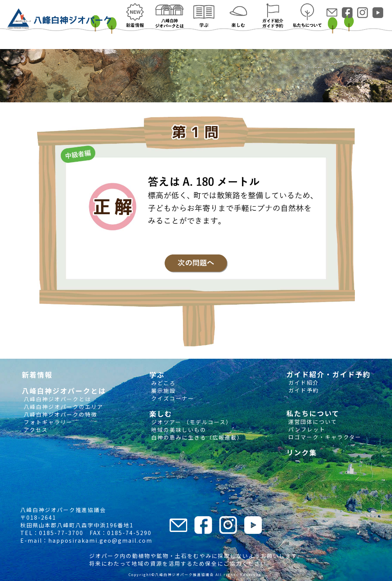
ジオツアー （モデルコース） (191, 422)
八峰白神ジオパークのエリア (63, 407)
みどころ (163, 383)
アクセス (35, 430)
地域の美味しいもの (178, 430)
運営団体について (312, 422)
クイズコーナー (172, 398)
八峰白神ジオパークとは (56, 399)
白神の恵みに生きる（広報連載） (196, 437)
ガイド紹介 (303, 382)
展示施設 (163, 391)
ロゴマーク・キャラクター (324, 437)
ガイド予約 (303, 390)
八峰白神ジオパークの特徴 (60, 414)
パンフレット (306, 429)
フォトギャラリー (47, 422)
